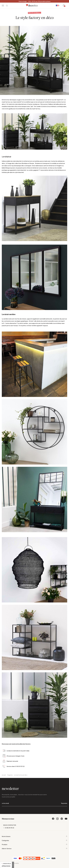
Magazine (10, 775)
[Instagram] (57, 820)
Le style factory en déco (21, 775)
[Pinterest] (62, 820)
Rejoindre (64, 803)
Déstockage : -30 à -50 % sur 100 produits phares (35, 1)
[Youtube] (66, 820)
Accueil (4, 775)
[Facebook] (53, 820)
